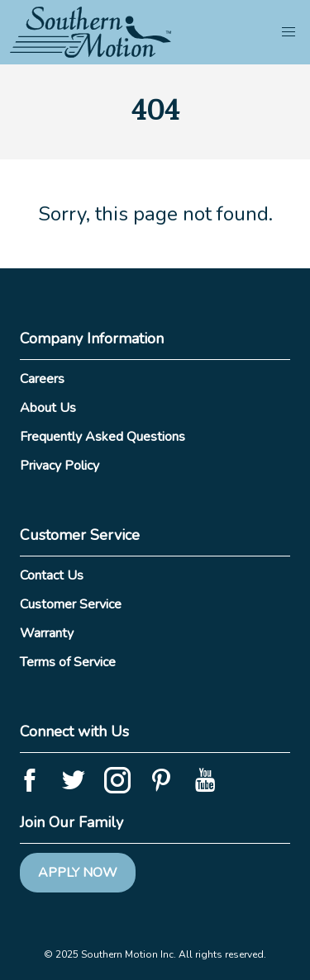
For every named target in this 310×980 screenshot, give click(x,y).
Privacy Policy (60, 466)
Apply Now (78, 873)
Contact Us (52, 575)
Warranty (47, 633)
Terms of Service (68, 662)
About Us (48, 408)
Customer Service (71, 604)
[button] (289, 32)
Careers (42, 379)
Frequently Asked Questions (103, 437)
